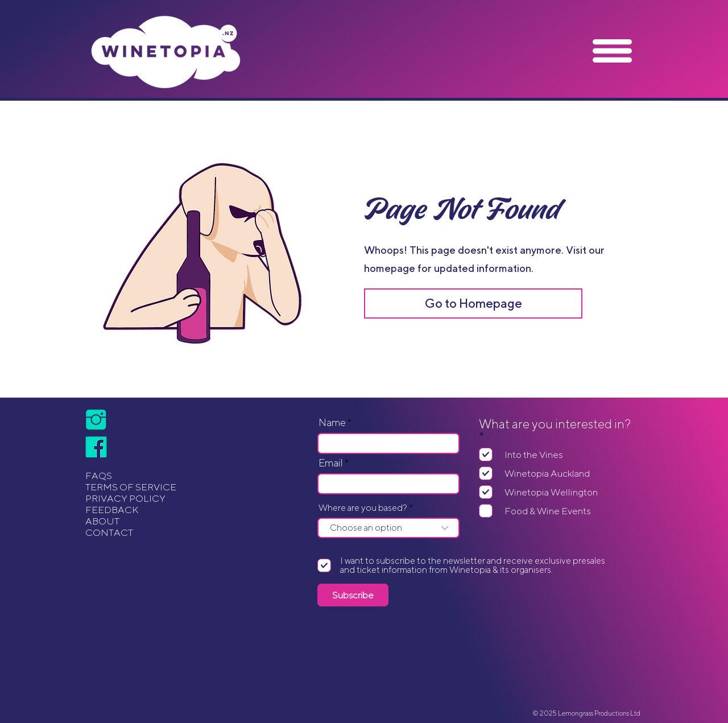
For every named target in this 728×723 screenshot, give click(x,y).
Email (331, 463)
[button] (612, 51)
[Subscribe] (353, 595)
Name (332, 423)
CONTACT (109, 532)
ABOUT (102, 521)
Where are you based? (363, 508)
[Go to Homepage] (473, 303)
